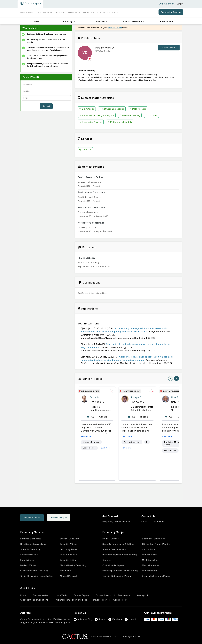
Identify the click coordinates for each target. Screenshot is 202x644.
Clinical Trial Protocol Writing (156, 544)
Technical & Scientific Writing (117, 576)
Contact (46, 106)
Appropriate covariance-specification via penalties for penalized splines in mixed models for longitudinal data (127, 358)
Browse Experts (82, 595)
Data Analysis (139, 109)
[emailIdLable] (46, 98)
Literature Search (68, 555)
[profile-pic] (84, 399)
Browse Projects (104, 595)
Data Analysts (68, 21)
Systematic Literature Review (156, 576)
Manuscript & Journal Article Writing (120, 570)
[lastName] (46, 91)
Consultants (101, 21)
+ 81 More (126, 448)
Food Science (27, 560)
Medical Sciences (151, 565)
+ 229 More (105, 448)
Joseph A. (136, 397)
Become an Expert (70, 518)
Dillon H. (95, 397)
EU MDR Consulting (70, 539)
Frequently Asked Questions (116, 521)
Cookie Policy (120, 600)
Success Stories (40, 595)
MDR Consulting (150, 560)
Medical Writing (28, 565)
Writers (35, 21)
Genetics (107, 560)
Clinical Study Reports (113, 565)
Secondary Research (70, 549)
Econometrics (89, 448)
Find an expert (45, 12)
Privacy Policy (100, 600)
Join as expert (167, 4)
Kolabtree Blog (83, 619)
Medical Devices (110, 539)
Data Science (170, 450)
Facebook (115, 619)
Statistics (153, 115)
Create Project (169, 48)
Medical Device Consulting (73, 565)
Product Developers (134, 21)
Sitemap (140, 595)
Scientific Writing (68, 544)
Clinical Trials (149, 549)
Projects (61, 12)
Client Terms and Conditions (34, 600)
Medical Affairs (149, 555)
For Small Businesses (31, 539)
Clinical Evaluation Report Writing (37, 576)
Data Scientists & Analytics (33, 544)
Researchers (167, 21)
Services (89, 12)
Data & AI (85, 150)
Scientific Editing (68, 560)
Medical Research (69, 576)
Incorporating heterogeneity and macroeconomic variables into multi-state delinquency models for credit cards (124, 330)
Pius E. (175, 397)
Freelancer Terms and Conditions (71, 600)
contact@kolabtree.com (153, 521)
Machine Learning (131, 115)
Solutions (74, 12)
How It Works (28, 12)
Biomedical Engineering (154, 539)
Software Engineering (112, 109)
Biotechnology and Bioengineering (120, 555)
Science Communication (114, 549)
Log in (180, 4)
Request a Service (171, 12)
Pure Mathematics (132, 442)
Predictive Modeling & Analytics (97, 115)
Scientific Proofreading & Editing (118, 544)
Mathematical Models (121, 122)
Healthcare (65, 570)
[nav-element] (171, 378)
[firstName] (46, 85)
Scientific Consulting (30, 549)
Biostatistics (87, 109)
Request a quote (115, 28)
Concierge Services (108, 12)
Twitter (100, 619)
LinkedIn (131, 619)
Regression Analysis (91, 122)
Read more (86, 436)
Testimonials (124, 595)
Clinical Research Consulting (34, 570)
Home (23, 595)
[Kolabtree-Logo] (30, 4)
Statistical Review (29, 555)
